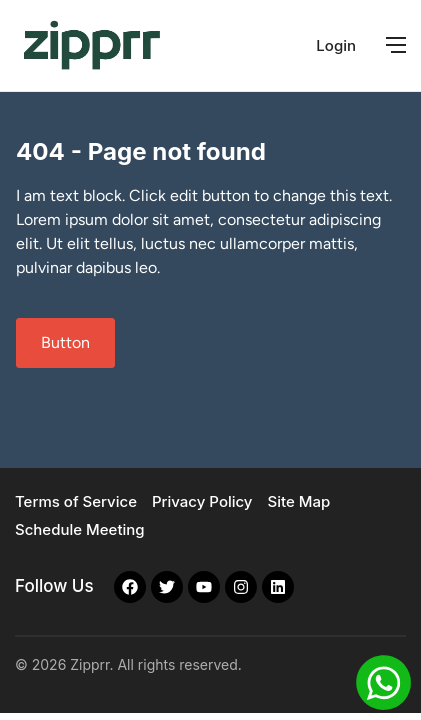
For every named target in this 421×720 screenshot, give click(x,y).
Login (336, 45)
